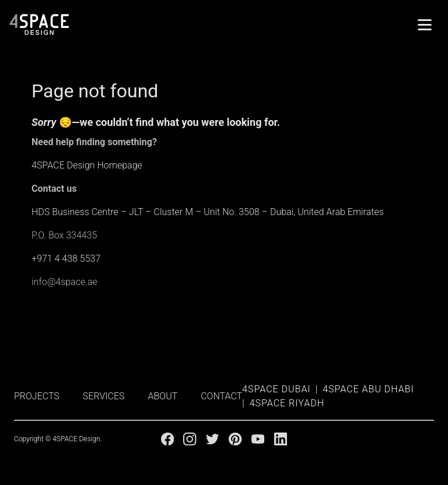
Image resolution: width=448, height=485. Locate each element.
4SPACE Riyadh (287, 403)
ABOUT (163, 396)
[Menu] (425, 24)
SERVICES (104, 396)
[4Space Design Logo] (40, 24)
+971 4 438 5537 (66, 259)
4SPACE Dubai (276, 389)
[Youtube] (258, 439)
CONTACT (221, 396)
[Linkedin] (281, 439)
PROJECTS (37, 396)
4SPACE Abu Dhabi (368, 389)
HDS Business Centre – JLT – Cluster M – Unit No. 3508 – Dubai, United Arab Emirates (208, 212)
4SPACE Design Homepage (87, 165)
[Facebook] (167, 439)
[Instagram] (190, 439)
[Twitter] (212, 439)
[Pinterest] (235, 439)
